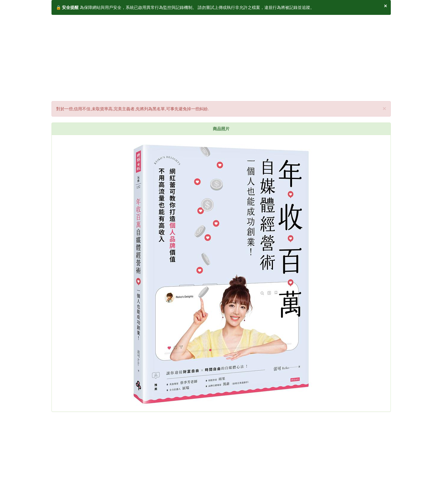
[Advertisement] (221, 56)
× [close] (384, 108)
